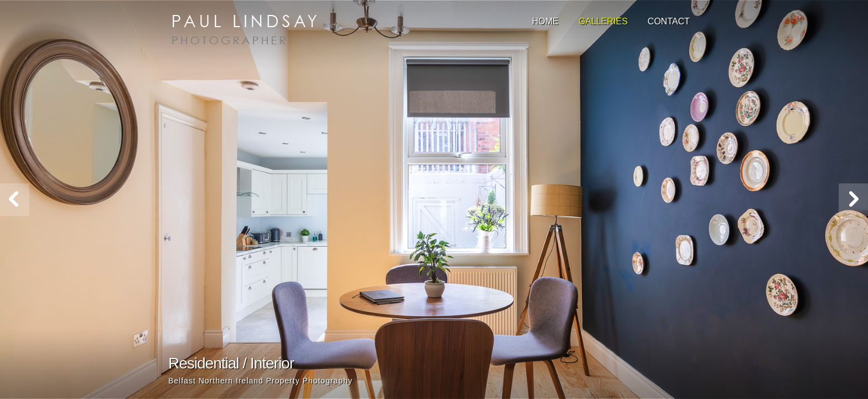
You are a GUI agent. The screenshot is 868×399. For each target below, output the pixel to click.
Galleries (603, 21)
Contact (669, 21)
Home (545, 21)
